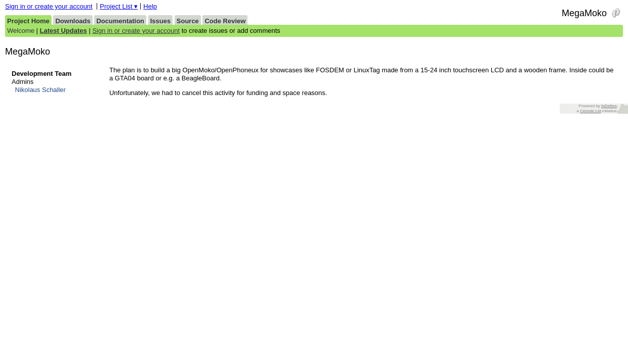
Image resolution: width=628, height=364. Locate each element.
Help (150, 6)
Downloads (73, 21)
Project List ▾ (119, 6)
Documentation (120, 21)
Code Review (225, 21)
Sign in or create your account (49, 6)
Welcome (21, 31)
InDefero (609, 106)
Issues (160, 21)
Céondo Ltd (590, 111)
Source (188, 21)
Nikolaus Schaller (40, 90)
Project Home (28, 21)
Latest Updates (64, 31)
